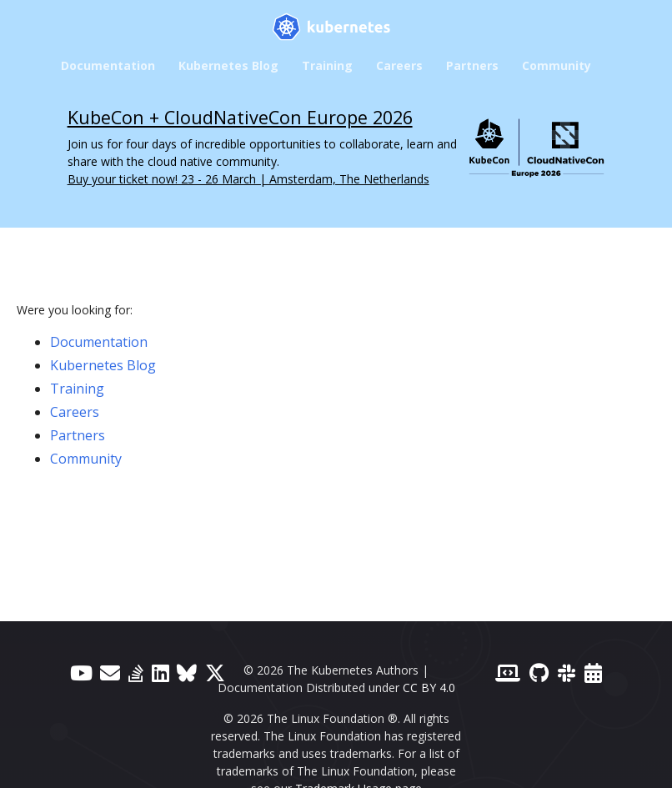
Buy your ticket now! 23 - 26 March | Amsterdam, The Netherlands (248, 179)
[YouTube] (81, 673)
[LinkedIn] (160, 673)
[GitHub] (539, 673)
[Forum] (110, 673)
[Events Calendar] (593, 673)
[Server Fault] (136, 673)
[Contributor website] (508, 673)
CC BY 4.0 (429, 688)
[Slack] (567, 673)
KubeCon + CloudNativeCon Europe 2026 (240, 117)
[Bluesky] (187, 673)
